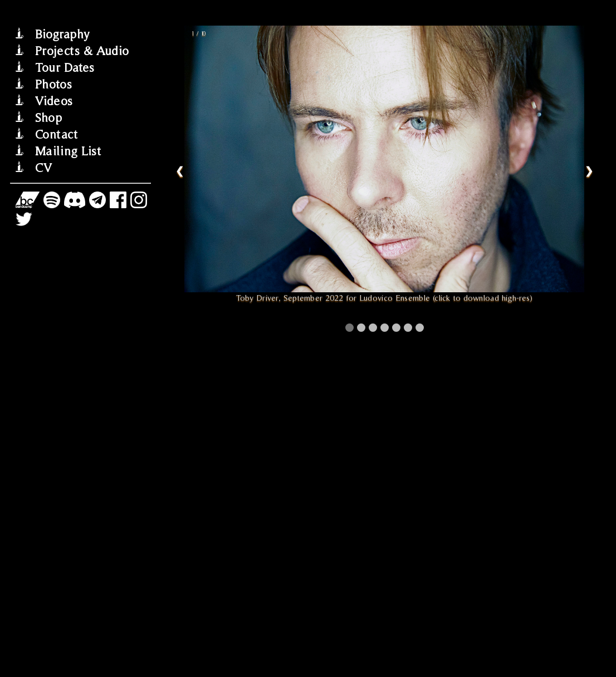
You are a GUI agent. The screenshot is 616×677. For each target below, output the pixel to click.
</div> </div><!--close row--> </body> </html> (384, 338)
